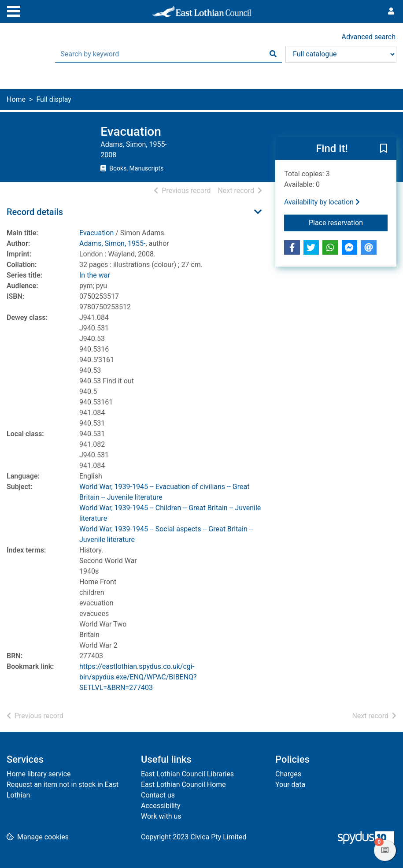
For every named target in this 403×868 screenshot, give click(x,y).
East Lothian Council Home (183, 785)
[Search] (273, 54)
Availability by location (322, 202)
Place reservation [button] (348, 222)
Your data (290, 785)
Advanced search (369, 37)
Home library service (39, 774)
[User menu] (391, 11)
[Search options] (341, 54)
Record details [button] (35, 212)
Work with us (161, 816)
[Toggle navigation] (14, 10)
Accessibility (161, 806)
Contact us (158, 795)
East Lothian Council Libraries (187, 774)
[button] (384, 149)
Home (16, 99)
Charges (288, 774)
